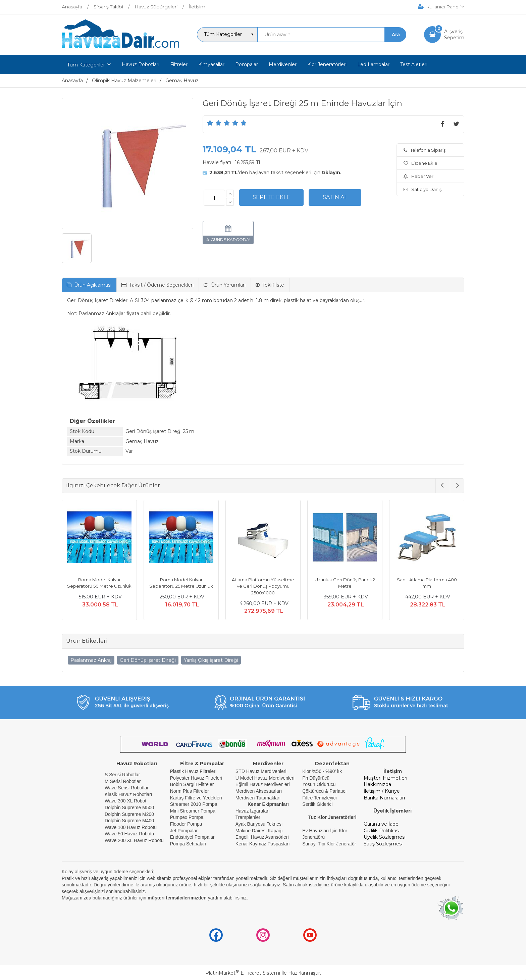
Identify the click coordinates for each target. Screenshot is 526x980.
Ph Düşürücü (316, 778)
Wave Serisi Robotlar (127, 788)
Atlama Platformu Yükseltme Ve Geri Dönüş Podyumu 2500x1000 (263, 586)
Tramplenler (248, 817)
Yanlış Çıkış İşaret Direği (211, 660)
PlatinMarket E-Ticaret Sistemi (243, 973)
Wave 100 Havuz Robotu (131, 827)
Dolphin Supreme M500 (129, 807)
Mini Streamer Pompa (193, 811)
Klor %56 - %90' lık (322, 771)
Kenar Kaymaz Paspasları (263, 844)
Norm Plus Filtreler (190, 791)
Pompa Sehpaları (188, 844)
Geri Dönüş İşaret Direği (148, 660)
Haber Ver (418, 176)
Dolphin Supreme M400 (129, 821)
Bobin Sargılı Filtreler (192, 784)
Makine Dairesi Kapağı (259, 831)
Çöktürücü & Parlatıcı (324, 791)
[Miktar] (214, 198)
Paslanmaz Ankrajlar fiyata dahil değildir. (125, 313)
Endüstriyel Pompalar (192, 837)
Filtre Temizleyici (319, 798)
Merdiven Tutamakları (258, 798)
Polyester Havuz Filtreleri (196, 778)
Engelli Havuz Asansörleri (262, 837)
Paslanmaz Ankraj (91, 660)
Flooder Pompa (186, 824)
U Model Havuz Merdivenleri (265, 778)
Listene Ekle (420, 163)
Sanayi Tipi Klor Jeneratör (329, 844)
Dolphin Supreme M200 (130, 814)
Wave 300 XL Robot (125, 801)
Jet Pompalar (184, 831)
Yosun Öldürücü (319, 784)
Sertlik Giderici (317, 804)
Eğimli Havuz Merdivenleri (263, 784)
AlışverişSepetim (454, 35)
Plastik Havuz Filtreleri (193, 771)
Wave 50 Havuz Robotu (130, 834)
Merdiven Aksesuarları (259, 791)
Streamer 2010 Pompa (194, 804)
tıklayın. (332, 173)
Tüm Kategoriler (86, 65)
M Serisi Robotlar (123, 781)
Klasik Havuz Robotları (128, 794)
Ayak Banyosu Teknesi (259, 824)
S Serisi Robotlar (122, 775)
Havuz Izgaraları (253, 811)
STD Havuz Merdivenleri (261, 771)
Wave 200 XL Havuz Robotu (135, 840)
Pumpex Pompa (187, 817)
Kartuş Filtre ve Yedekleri (196, 798)
